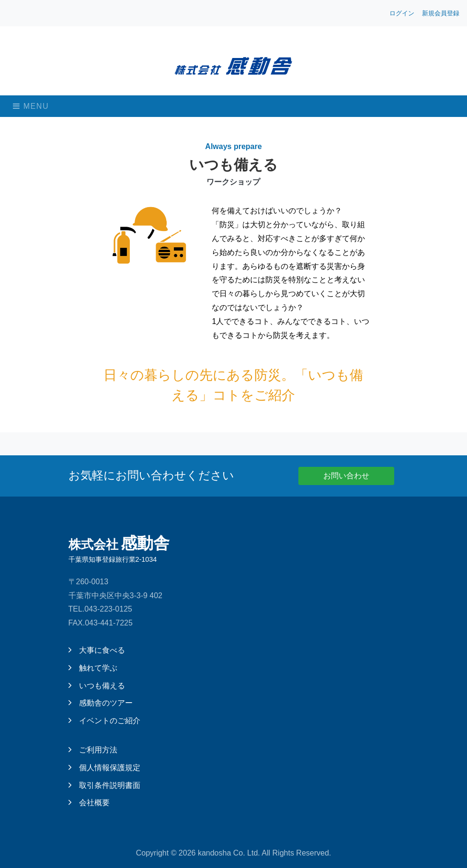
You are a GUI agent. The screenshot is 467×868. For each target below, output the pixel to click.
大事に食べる (97, 650)
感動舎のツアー (101, 703)
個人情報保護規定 (104, 768)
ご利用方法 (93, 750)
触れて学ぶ (93, 668)
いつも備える (97, 686)
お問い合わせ (346, 476)
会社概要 (89, 803)
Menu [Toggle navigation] (31, 106)
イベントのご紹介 (104, 721)
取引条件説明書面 (104, 785)
